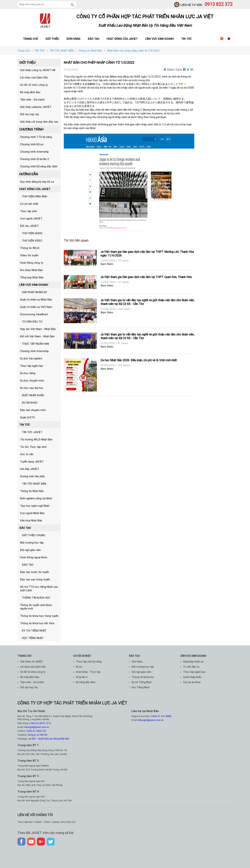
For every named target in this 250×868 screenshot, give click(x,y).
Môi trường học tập (32, 543)
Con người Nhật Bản (32, 513)
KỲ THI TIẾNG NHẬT (34, 631)
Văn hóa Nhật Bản (31, 520)
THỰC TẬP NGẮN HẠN (35, 344)
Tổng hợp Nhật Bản (32, 277)
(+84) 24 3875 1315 (40, 723)
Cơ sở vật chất (29, 204)
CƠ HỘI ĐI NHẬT (82, 656)
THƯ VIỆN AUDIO (32, 233)
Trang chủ (31, 39)
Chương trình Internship (34, 152)
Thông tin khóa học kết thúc (37, 623)
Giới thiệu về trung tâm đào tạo (39, 122)
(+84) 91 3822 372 (36, 731)
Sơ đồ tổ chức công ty (34, 85)
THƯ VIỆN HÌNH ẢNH (34, 196)
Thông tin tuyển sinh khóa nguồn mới (36, 607)
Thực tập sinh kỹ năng (87, 662)
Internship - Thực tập (87, 672)
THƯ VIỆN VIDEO (32, 241)
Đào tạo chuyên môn (33, 410)
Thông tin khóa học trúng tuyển (39, 616)
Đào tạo (93, 39)
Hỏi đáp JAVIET (30, 469)
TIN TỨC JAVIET (32, 432)
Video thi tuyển (29, 255)
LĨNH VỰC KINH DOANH (34, 285)
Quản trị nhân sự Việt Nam (36, 307)
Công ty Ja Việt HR (37, 735)
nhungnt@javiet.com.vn (37, 727)
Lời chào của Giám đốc (34, 77)
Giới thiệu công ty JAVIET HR (38, 70)
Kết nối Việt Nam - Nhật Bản (37, 336)
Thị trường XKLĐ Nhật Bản (36, 439)
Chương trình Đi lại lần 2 (35, 159)
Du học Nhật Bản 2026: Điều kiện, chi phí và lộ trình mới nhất (139, 360)
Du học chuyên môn (32, 381)
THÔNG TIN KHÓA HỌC (36, 598)
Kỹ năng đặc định (84, 682)
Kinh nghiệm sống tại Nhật (36, 498)
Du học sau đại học (32, 388)
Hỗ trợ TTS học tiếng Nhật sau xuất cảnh (39, 588)
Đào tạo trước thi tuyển (35, 572)
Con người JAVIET (31, 218)
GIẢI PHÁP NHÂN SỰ (34, 292)
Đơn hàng (73, 39)
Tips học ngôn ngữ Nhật (35, 506)
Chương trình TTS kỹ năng (36, 137)
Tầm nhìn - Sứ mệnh (32, 100)
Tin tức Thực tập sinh (33, 447)
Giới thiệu (52, 39)
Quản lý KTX (27, 417)
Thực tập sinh (28, 211)
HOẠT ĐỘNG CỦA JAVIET (35, 189)
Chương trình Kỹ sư (32, 144)
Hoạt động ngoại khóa (34, 557)
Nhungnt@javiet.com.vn (151, 720)
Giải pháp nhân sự (192, 662)
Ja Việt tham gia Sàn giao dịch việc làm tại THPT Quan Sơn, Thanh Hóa (146, 277)
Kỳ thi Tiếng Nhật (140, 682)
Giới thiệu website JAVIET (36, 107)
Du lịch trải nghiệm (31, 358)
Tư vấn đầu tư (190, 667)
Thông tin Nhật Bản (32, 491)
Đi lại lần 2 (80, 677)
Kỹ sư (78, 667)
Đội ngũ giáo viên (30, 550)
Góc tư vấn (27, 454)
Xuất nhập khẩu (191, 677)
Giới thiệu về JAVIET (30, 662)
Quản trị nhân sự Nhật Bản (36, 299)
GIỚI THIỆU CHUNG (34, 535)
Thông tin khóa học (141, 677)
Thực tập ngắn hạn (32, 366)
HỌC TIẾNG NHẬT (33, 638)
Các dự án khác (191, 682)
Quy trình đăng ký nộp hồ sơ (37, 182)
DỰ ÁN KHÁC (30, 403)
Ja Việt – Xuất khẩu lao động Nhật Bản (49, 739)
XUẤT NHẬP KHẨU (33, 395)
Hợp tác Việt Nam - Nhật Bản (38, 329)
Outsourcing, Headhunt (34, 314)
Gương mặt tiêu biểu (32, 476)
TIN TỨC (25, 425)
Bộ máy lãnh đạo (30, 92)
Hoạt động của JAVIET (122, 39)
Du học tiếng (28, 373)
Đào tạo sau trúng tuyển (35, 579)
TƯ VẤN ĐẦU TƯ (32, 322)
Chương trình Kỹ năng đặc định (39, 166)
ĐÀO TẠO (25, 528)
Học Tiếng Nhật (139, 687)
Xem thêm (107, 264)
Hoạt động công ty (32, 263)
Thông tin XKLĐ (30, 248)
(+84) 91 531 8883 (161, 716)
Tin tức (186, 39)
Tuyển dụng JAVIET (32, 462)
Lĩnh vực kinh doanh (159, 39)
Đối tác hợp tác (30, 114)
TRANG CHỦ (24, 656)
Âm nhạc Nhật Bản (31, 270)
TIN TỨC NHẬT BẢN (34, 484)
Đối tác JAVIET (29, 226)
